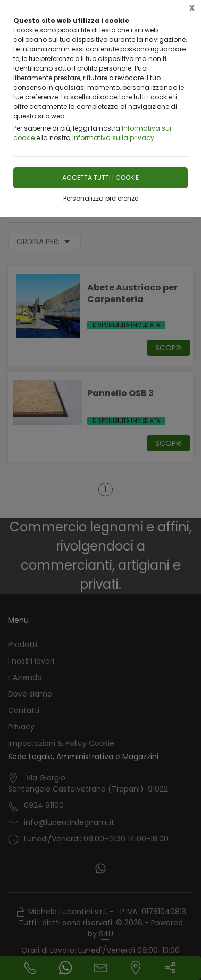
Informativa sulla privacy (113, 138)
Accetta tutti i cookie (100, 178)
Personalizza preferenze (101, 198)
